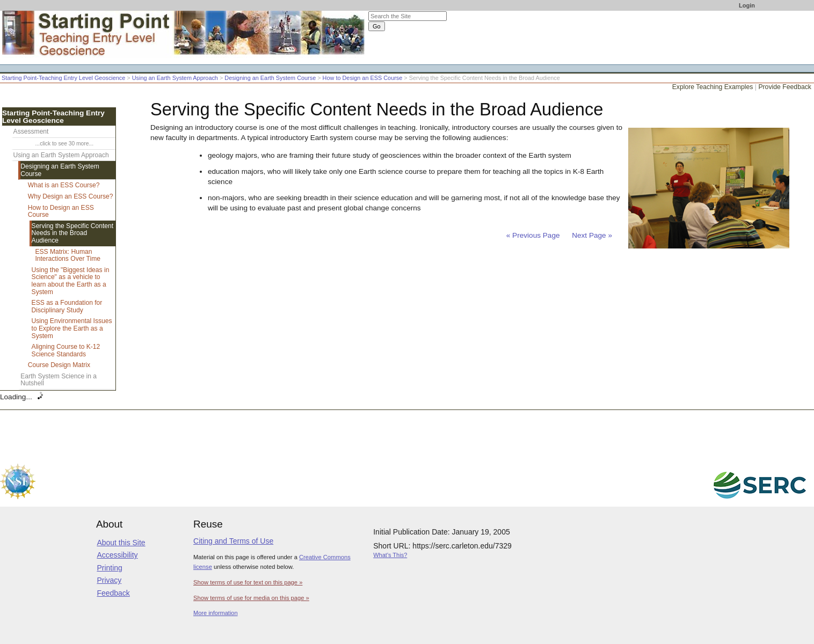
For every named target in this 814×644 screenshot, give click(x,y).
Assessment (31, 131)
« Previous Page (533, 235)
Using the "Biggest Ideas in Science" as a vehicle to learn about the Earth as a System (71, 281)
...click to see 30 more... (64, 144)
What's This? (390, 555)
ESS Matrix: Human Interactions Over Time (68, 255)
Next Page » (591, 235)
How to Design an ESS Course (363, 78)
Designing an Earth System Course (270, 78)
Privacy (109, 580)
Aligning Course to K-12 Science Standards (66, 350)
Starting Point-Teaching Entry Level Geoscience (63, 78)
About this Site (121, 543)
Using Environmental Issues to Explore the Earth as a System (72, 328)
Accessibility (117, 555)
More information (216, 613)
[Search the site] (408, 16)
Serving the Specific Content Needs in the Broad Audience (73, 233)
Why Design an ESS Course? (71, 196)
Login (747, 5)
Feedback (113, 593)
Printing (109, 568)
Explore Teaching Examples (713, 87)
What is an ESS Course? (64, 185)
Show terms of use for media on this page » (251, 598)
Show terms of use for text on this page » (248, 582)
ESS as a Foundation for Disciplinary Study (67, 306)
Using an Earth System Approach (175, 78)
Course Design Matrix (59, 365)
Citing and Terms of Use (233, 541)
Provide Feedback (785, 87)
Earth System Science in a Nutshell (59, 380)
